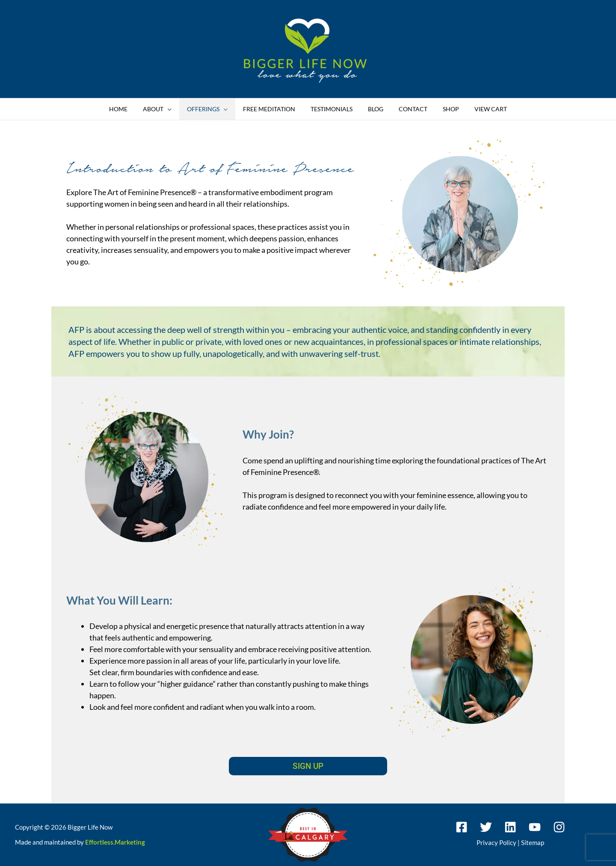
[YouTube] (535, 827)
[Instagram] (559, 827)
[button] (178, 109)
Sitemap (533, 842)
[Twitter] (486, 827)
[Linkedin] (510, 827)
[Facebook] (462, 827)
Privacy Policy (496, 842)
